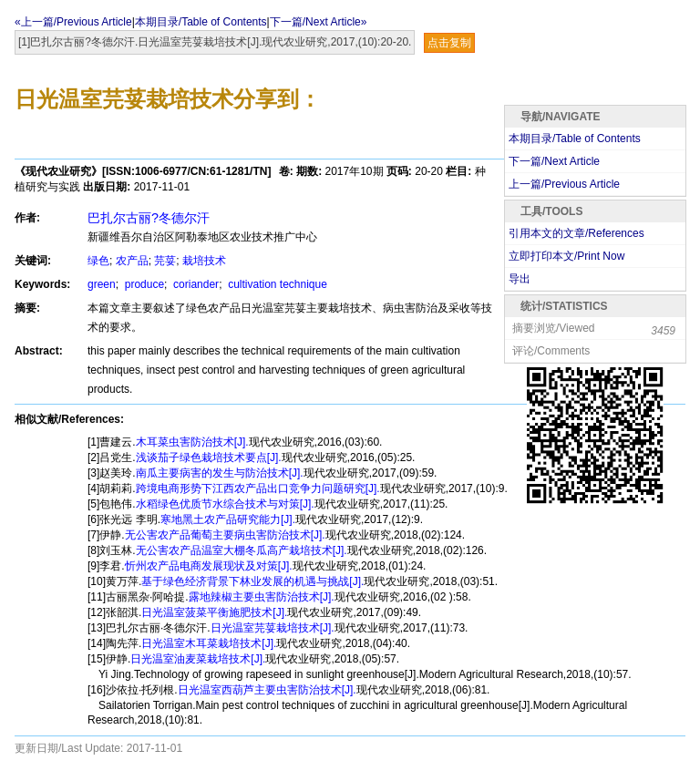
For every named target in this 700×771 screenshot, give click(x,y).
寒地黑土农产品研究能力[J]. (228, 519)
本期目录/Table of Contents (201, 22)
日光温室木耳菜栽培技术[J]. (209, 643)
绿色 (98, 261)
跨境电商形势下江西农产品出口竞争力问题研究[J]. (258, 488)
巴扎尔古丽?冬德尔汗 (149, 218)
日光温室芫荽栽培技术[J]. (273, 628)
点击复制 (449, 43)
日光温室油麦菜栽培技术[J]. (198, 659)
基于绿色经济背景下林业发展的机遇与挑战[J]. (252, 581)
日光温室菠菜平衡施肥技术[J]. (214, 612)
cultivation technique (276, 284)
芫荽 (165, 261)
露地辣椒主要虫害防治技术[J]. (262, 597)
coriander (195, 284)
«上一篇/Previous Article (73, 22)
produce (143, 284)
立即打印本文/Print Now (566, 256)
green (102, 284)
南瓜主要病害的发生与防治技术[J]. (220, 473)
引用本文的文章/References (576, 233)
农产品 (132, 261)
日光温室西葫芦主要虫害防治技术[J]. (267, 690)
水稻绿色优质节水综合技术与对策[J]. (225, 504)
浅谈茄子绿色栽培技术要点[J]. (209, 457)
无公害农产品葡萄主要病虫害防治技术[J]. (225, 535)
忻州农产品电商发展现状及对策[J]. (209, 566)
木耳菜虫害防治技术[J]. (192, 442)
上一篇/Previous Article (564, 184)
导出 (520, 279)
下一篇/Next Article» (319, 22)
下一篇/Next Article (554, 161)
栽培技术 (204, 261)
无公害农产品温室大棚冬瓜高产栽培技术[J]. (242, 550)
